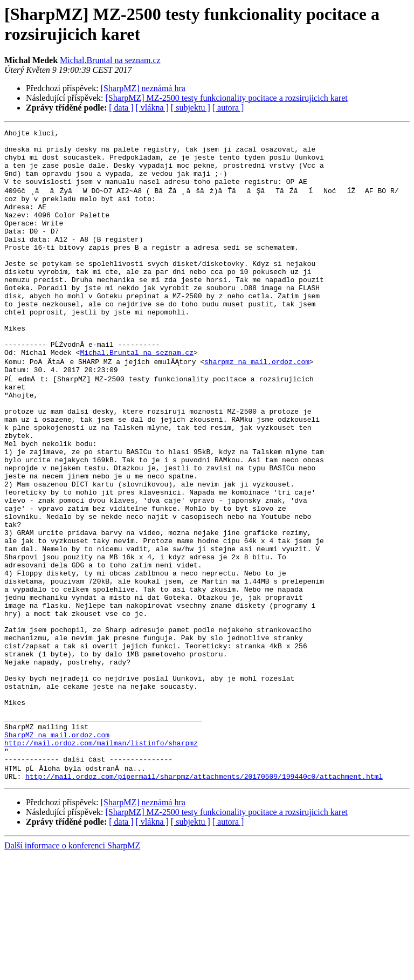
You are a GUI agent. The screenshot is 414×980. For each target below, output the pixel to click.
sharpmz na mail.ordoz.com (257, 406)
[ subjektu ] (191, 108)
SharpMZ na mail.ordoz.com (57, 853)
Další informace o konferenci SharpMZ (72, 971)
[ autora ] (228, 108)
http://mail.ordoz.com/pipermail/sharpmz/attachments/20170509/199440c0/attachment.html (204, 901)
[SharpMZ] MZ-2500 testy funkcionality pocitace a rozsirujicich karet (227, 98)
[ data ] (121, 108)
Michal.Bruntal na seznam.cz (110, 60)
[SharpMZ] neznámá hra (143, 88)
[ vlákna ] (152, 108)
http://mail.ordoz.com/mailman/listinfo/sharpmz (101, 862)
